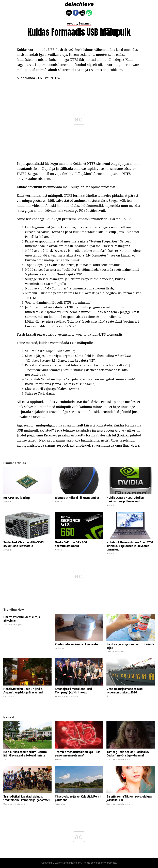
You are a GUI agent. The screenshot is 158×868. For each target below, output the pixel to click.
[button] (5, 4)
